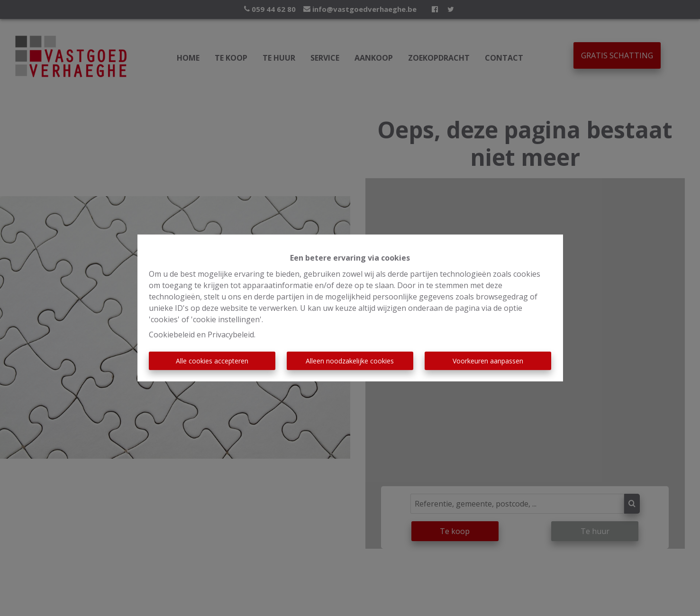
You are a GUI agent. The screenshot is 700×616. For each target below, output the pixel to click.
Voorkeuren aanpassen (488, 361)
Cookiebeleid (172, 335)
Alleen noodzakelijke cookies (350, 361)
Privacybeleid (231, 335)
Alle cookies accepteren (212, 361)
